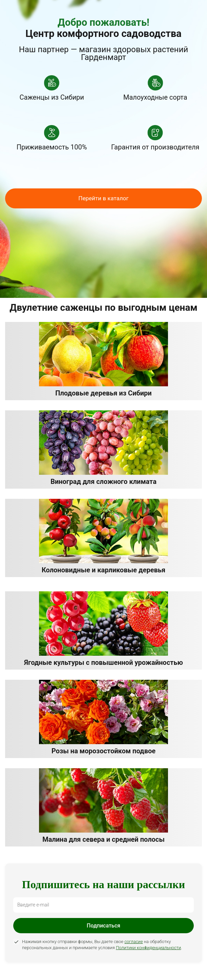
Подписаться (104, 926)
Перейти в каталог (103, 198)
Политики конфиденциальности (148, 948)
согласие (134, 942)
